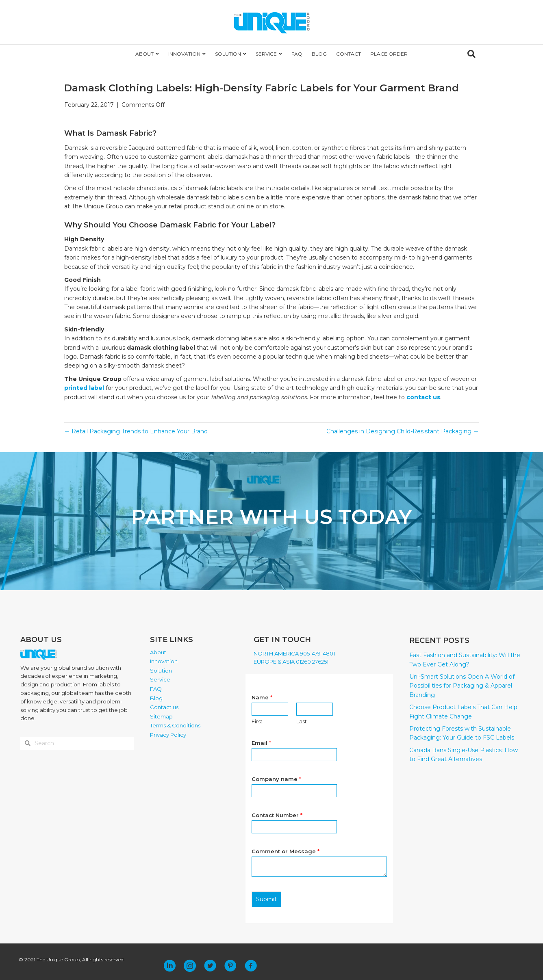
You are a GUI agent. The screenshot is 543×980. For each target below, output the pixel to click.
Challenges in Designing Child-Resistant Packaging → (403, 431)
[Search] (471, 54)
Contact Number (277, 815)
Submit (266, 899)
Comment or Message (286, 851)
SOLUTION (228, 54)
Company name (276, 779)
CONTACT (349, 54)
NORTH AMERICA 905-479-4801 (294, 653)
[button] (169, 966)
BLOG (319, 54)
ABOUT (144, 54)
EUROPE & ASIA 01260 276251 (291, 662)
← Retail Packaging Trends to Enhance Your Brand (136, 431)
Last (302, 721)
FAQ (297, 54)
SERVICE (266, 54)
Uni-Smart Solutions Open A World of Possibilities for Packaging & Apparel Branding (462, 686)
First (257, 721)
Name (262, 697)
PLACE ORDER (389, 54)
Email (261, 743)
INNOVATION (184, 54)
